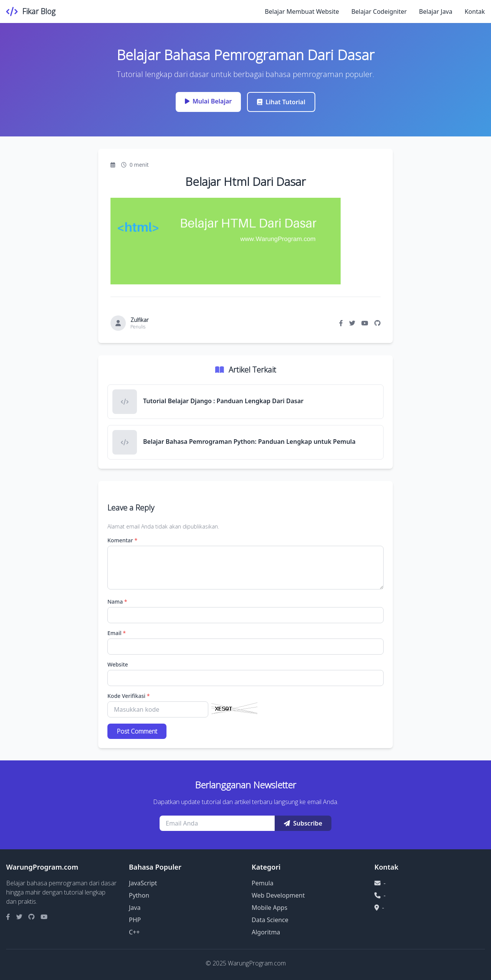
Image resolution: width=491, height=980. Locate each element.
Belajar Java (436, 11)
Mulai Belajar (208, 101)
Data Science (270, 920)
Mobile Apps (269, 908)
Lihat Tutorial (281, 102)
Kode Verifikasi (129, 696)
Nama (117, 602)
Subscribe (303, 823)
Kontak (475, 11)
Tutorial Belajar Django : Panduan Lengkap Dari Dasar (223, 401)
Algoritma (266, 932)
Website (118, 664)
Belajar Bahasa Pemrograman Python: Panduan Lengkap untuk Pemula (249, 442)
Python (139, 895)
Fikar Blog (39, 11)
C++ (134, 932)
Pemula (263, 883)
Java (135, 908)
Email (117, 633)
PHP (135, 920)
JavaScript (143, 883)
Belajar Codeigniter (379, 11)
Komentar (122, 540)
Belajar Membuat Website (302, 11)
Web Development (278, 895)
